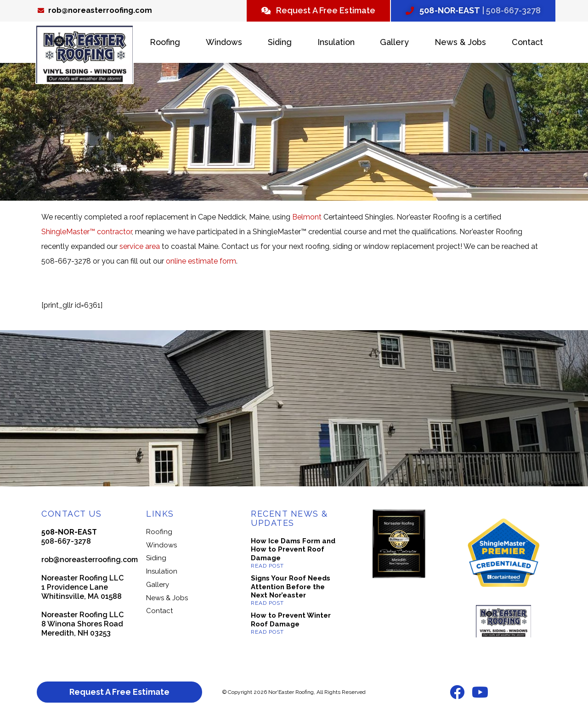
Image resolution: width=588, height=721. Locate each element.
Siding (280, 42)
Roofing (165, 42)
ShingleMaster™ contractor (87, 232)
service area (140, 246)
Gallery (394, 42)
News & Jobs (460, 42)
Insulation (336, 42)
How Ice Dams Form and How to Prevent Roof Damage (293, 550)
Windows (224, 42)
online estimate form (201, 261)
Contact (527, 42)
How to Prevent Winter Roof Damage (291, 620)
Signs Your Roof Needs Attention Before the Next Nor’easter (291, 587)
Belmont (307, 217)
